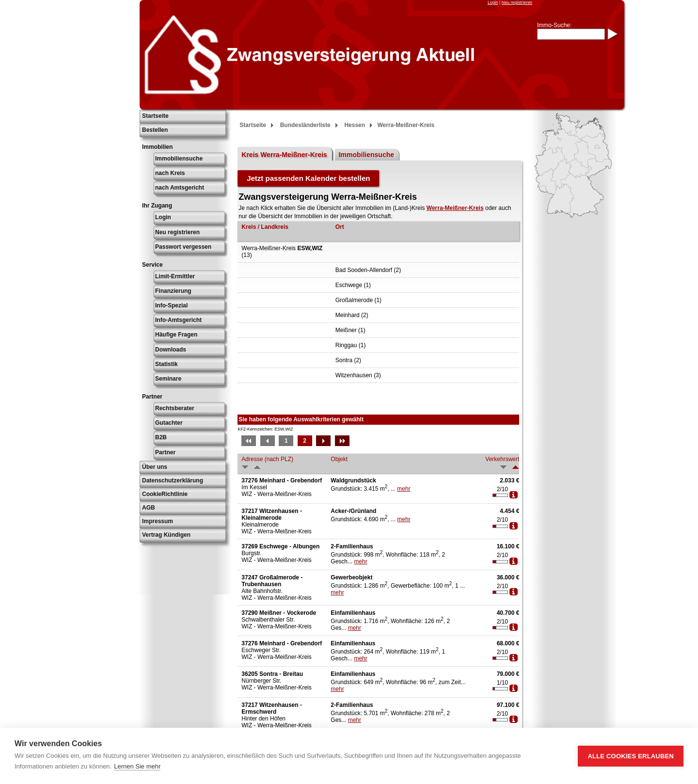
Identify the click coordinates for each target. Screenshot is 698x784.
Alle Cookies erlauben (631, 756)
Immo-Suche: (554, 25)
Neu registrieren (517, 2)
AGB (149, 508)
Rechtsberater (175, 408)
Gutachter (169, 423)
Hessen (355, 125)
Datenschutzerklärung (173, 480)
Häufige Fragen (176, 335)
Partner (165, 452)
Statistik (167, 364)
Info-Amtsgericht (178, 320)
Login (493, 2)
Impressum (158, 521)
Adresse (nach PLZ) (267, 459)
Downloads (171, 350)
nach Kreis (170, 173)
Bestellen (155, 130)
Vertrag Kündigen (166, 535)
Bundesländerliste (305, 125)
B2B (161, 437)
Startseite (155, 116)
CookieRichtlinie (165, 494)
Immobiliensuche (179, 159)
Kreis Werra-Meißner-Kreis (284, 155)
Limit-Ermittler (175, 276)
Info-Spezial (171, 305)
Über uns (155, 467)
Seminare (168, 379)
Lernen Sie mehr (137, 766)
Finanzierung (173, 291)
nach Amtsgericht (180, 188)
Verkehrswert (502, 459)
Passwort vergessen (183, 247)
